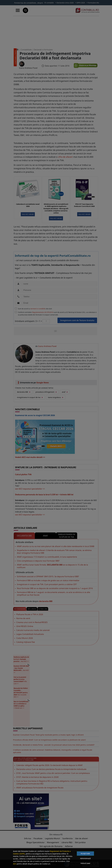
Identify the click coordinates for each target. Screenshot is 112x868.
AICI (15, 864)
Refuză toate (85, 863)
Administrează (85, 858)
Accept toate (85, 854)
